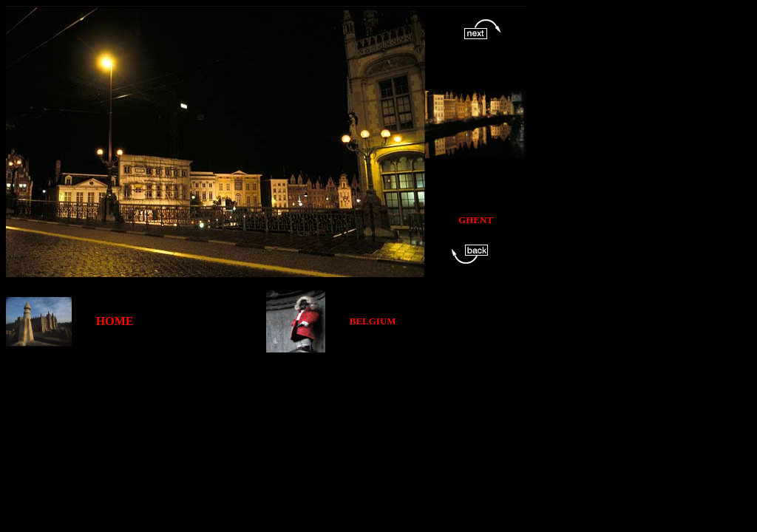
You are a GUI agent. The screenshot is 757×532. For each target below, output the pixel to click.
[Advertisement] (275, 386)
